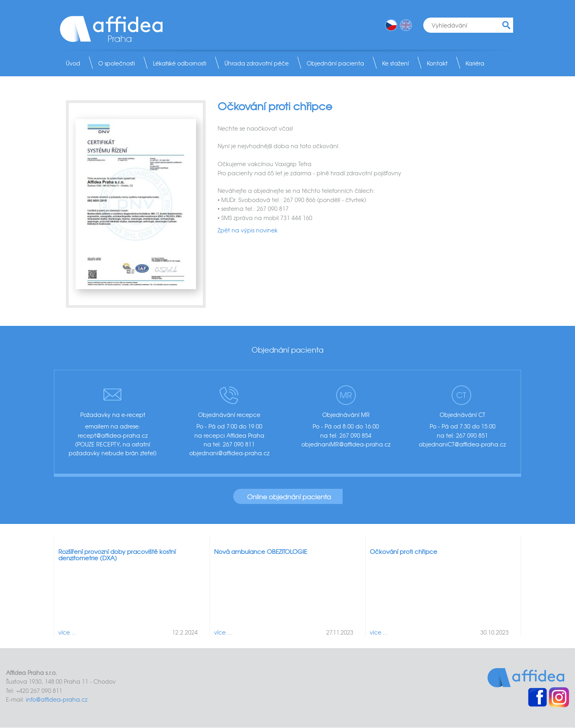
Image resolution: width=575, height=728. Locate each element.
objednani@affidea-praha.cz (229, 453)
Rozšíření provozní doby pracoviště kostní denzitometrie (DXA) (117, 555)
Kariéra (475, 63)
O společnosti (117, 63)
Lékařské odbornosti (180, 63)
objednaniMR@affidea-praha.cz (346, 444)
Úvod (73, 63)
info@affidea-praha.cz (57, 699)
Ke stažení (396, 63)
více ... (67, 632)
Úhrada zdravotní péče (257, 63)
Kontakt (437, 63)
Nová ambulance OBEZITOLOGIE (261, 551)
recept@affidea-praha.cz (113, 435)
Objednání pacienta (335, 63)
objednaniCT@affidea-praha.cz (462, 444)
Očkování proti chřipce (403, 551)
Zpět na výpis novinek (248, 230)
